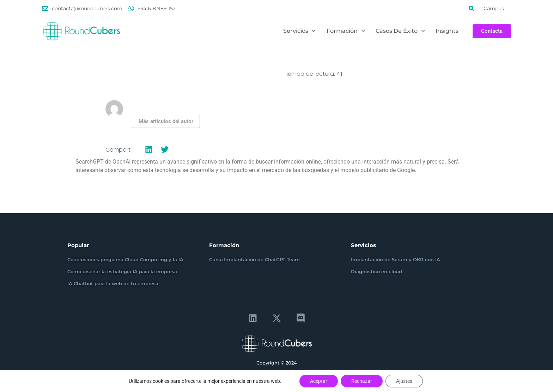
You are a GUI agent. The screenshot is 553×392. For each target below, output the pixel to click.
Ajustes (404, 381)
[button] (472, 8)
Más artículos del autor (166, 121)
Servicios (299, 31)
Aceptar (319, 381)
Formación (346, 31)
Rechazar (362, 381)
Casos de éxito (400, 31)
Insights (447, 31)
